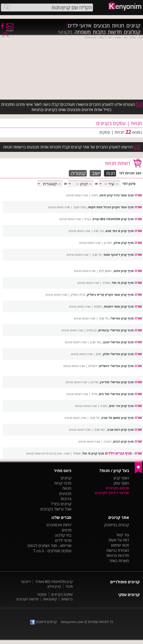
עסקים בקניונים (62, 594)
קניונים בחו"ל (61, 504)
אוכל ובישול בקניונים (56, 509)
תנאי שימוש (120, 545)
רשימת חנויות (118, 163)
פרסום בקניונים (117, 488)
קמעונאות (50, 599)
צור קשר (123, 535)
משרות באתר (119, 561)
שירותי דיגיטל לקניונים (112, 493)
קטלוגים (132, 32)
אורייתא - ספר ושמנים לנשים (49, 545)
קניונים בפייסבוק (116, 525)
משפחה (82, 32)
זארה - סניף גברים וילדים (123, 453)
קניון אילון (54, 586)
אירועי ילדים (80, 25)
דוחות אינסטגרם (59, 525)
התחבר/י (5, 38)
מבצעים (102, 25)
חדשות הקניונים (27, 599)
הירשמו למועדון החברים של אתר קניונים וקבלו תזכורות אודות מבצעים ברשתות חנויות (71, 147)
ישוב (96, 173)
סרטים (67, 530)
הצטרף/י (10, 29)
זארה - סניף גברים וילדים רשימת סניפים (48, 453)
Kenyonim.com (72, 622)
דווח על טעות (119, 540)
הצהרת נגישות (118, 550)
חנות (111, 173)
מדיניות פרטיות (118, 555)
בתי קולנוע (63, 535)
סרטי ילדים (63, 540)
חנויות (118, 25)
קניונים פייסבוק (43, 622)
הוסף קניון (121, 478)
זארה (138, 195)
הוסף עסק (121, 483)
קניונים (133, 25)
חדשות (115, 32)
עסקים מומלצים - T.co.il (52, 551)
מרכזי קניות (63, 483)
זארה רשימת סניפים (77, 195)
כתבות (99, 32)
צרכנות (66, 499)
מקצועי (65, 32)
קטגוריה (78, 173)
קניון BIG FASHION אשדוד (54, 582)
